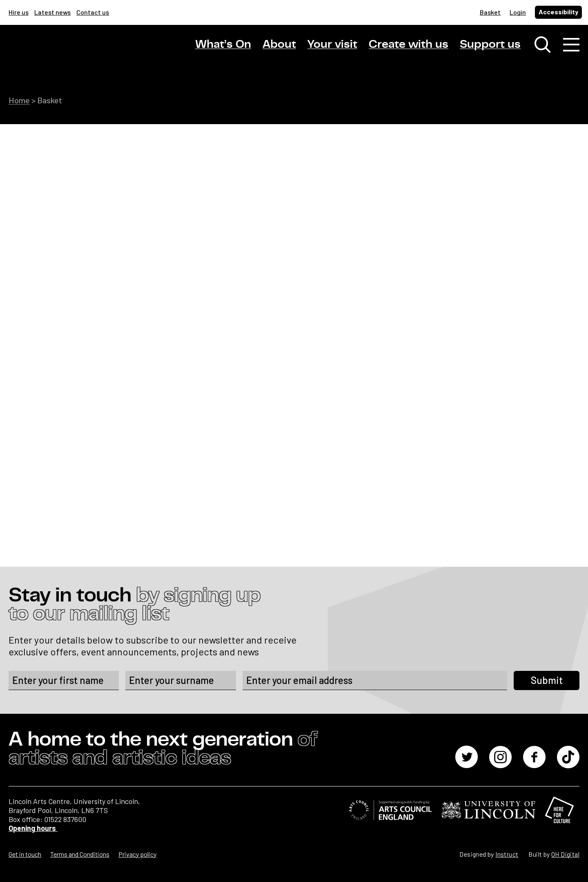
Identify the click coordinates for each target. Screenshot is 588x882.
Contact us (93, 12)
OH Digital (565, 854)
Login (518, 12)
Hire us (19, 12)
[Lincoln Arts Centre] (66, 52)
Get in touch (25, 854)
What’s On (223, 45)
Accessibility (558, 12)
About (279, 45)
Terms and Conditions (80, 854)
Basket (490, 12)
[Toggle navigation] (571, 45)
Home (19, 100)
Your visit (332, 45)
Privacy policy (137, 854)
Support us (490, 45)
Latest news (52, 12)
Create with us (409, 45)
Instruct (507, 854)
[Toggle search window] (543, 45)
